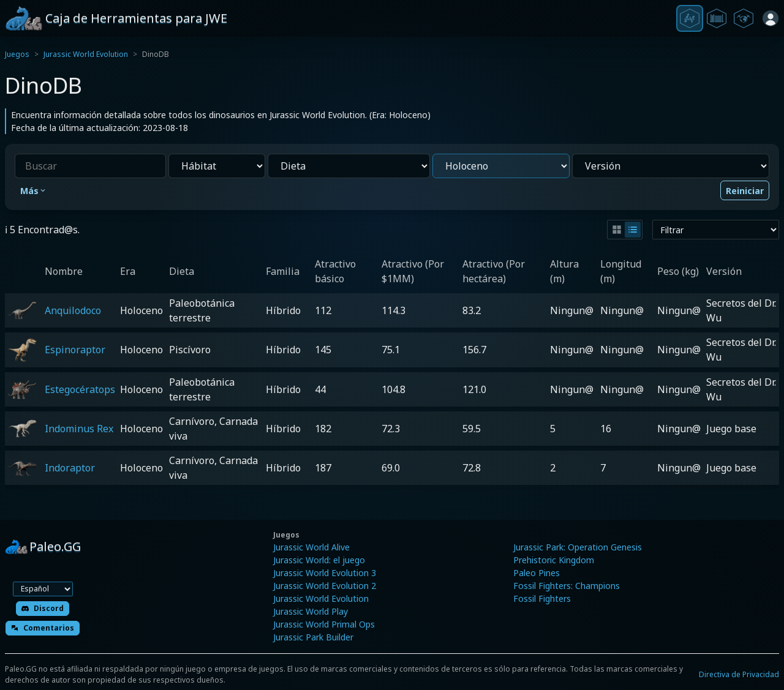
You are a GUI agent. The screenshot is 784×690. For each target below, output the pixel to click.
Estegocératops (80, 389)
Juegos (17, 54)
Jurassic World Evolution (86, 54)
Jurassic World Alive (311, 547)
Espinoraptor (75, 350)
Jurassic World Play (311, 611)
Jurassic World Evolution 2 (325, 586)
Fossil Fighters (542, 598)
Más (34, 191)
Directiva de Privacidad (739, 674)
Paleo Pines (537, 573)
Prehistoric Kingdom (554, 560)
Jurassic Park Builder (313, 637)
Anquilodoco (73, 310)
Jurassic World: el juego (319, 560)
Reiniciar (745, 191)
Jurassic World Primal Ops (324, 624)
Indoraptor (70, 468)
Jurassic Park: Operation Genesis (578, 547)
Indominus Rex (79, 429)
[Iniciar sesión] (771, 18)
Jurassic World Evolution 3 (325, 573)
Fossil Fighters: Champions (567, 586)
